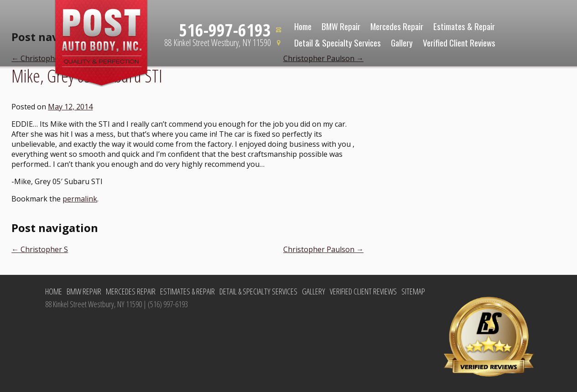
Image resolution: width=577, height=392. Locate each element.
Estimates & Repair (464, 26)
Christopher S (40, 249)
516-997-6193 (225, 30)
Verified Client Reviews (459, 42)
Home (303, 26)
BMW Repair (341, 26)
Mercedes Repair (397, 26)
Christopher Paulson (323, 249)
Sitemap (413, 291)
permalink (80, 199)
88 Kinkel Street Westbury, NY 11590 (218, 43)
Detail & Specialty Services (338, 42)
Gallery (402, 42)
